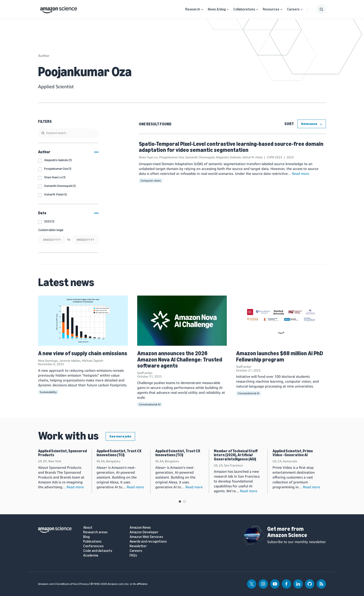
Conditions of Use (67, 584)
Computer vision (151, 181)
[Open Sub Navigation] (202, 9)
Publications (92, 542)
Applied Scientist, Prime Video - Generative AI (293, 453)
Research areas (95, 532)
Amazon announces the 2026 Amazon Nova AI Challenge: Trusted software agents (180, 359)
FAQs (133, 555)
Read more (301, 173)
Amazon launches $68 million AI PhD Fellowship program (280, 356)
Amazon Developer (144, 532)
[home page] (59, 9)
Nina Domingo (48, 361)
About (88, 528)
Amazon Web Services (146, 537)
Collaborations (244, 9)
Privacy (84, 584)
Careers (293, 9)
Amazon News (140, 528)
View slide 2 (185, 502)
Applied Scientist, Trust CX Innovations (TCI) (119, 453)
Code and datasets (98, 551)
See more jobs (120, 436)
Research (193, 9)
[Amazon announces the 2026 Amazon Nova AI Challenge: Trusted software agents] (182, 321)
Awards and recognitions (148, 542)
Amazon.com (46, 584)
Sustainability (48, 392)
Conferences (93, 546)
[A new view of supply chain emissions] (83, 321)
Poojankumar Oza (172, 157)
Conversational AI (150, 404)
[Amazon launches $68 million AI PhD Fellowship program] (281, 321)
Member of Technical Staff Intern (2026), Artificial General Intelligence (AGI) (236, 455)
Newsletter (138, 546)
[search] (68, 133)
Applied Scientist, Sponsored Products (62, 453)
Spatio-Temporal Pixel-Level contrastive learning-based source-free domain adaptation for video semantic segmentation (231, 147)
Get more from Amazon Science (287, 532)
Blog (86, 537)
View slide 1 (180, 502)
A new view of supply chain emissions (83, 353)
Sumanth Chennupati (200, 157)
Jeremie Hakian (70, 361)
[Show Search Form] (321, 9)
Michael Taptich (93, 361)
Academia (91, 555)
